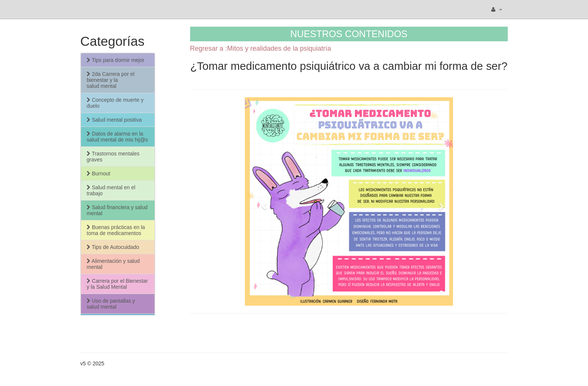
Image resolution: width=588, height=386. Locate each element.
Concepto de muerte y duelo (115, 103)
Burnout (98, 173)
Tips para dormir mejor (115, 60)
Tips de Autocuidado (113, 247)
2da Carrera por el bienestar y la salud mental (111, 80)
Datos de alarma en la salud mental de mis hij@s (117, 137)
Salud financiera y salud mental (117, 210)
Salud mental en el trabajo (111, 190)
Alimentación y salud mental (113, 264)
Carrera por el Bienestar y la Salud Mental (117, 284)
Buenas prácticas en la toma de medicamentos (116, 230)
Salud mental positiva (114, 120)
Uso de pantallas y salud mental (111, 304)
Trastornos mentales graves (113, 157)
